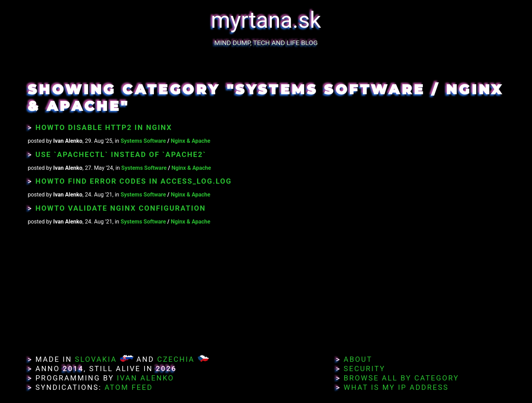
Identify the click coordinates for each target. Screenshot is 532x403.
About (358, 359)
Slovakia (96, 359)
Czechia (176, 359)
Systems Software (143, 141)
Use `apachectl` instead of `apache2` (121, 155)
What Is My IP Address (396, 387)
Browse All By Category (402, 378)
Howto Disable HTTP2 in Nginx (104, 128)
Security (365, 369)
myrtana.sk (266, 20)
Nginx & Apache (191, 141)
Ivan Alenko (145, 378)
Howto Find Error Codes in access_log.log (133, 181)
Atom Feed (129, 387)
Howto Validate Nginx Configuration (120, 208)
